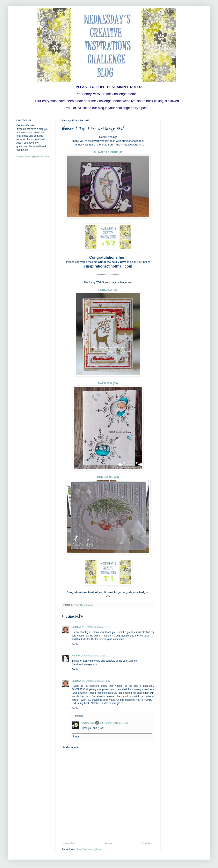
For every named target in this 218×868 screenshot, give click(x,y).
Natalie (76, 656)
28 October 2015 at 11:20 (96, 627)
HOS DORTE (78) (108, 477)
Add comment (71, 747)
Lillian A (76, 627)
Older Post (147, 844)
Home (109, 844)
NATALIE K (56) (108, 383)
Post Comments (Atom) (90, 849)
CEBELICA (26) (108, 290)
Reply (75, 644)
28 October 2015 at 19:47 (96, 681)
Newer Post (69, 844)
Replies (79, 716)
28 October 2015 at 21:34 (114, 723)
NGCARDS (88, 723)
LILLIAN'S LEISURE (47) (108, 152)
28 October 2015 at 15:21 (95, 656)
